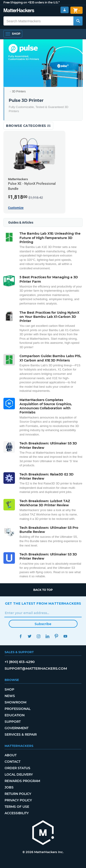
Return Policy (18, 794)
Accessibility (17, 813)
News (10, 696)
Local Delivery (19, 774)
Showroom (15, 702)
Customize (16, 208)
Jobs (9, 787)
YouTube (65, 636)
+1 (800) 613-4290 (20, 662)
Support (13, 722)
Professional (18, 709)
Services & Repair (21, 734)
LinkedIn (48, 636)
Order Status (17, 768)
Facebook (21, 636)
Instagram (39, 636)
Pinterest (57, 636)
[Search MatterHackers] (78, 21)
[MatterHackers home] (43, 833)
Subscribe (43, 624)
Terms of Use (17, 807)
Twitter (30, 636)
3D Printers (19, 91)
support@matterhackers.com (36, 668)
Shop (9, 689)
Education (15, 715)
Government (17, 728)
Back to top (43, 590)
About (11, 755)
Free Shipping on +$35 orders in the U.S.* (32, 2)
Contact (12, 762)
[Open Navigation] (13, 34)
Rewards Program (22, 781)
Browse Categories (28, 126)
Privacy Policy (18, 800)
